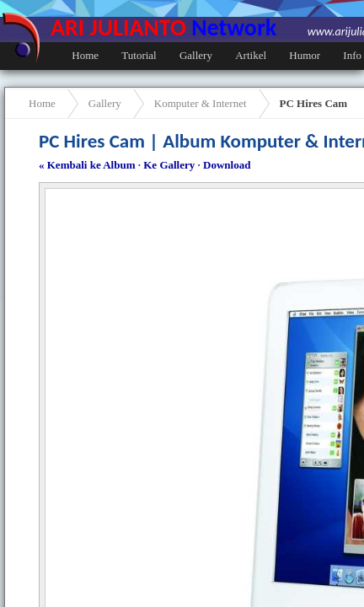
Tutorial (139, 55)
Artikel (251, 55)
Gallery (196, 55)
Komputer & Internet (201, 103)
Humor (305, 55)
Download (227, 165)
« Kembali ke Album (87, 165)
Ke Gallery (169, 165)
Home (85, 55)
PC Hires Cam (314, 103)
